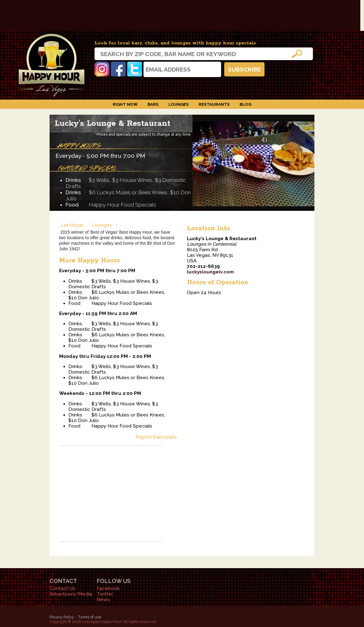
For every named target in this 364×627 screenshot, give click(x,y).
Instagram (102, 69)
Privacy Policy (62, 617)
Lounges (179, 104)
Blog (245, 104)
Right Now (125, 104)
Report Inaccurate (156, 437)
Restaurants (214, 104)
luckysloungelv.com (210, 272)
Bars (153, 104)
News (103, 600)
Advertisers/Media (71, 594)
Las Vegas (72, 225)
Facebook (118, 69)
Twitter (135, 69)
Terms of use (90, 617)
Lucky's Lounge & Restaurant (113, 123)
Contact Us (62, 588)
